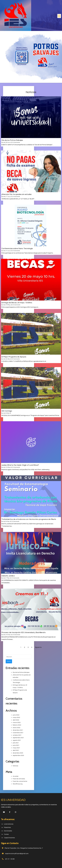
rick (4, 142)
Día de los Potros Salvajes (21, 672)
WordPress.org (18, 784)
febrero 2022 (17, 725)
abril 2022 (16, 720)
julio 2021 (16, 743)
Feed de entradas (19, 779)
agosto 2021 (17, 740)
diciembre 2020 (18, 753)
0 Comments (16, 142)
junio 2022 (16, 715)
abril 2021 (16, 750)
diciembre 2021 (18, 730)
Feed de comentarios (20, 781)
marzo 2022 (17, 722)
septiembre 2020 (18, 755)
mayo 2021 (16, 748)
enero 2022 (16, 727)
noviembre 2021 (18, 732)
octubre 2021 (17, 735)
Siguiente (38, 647)
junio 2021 (16, 745)
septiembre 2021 (18, 737)
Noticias (15, 766)
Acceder (16, 776)
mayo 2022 (16, 717)
